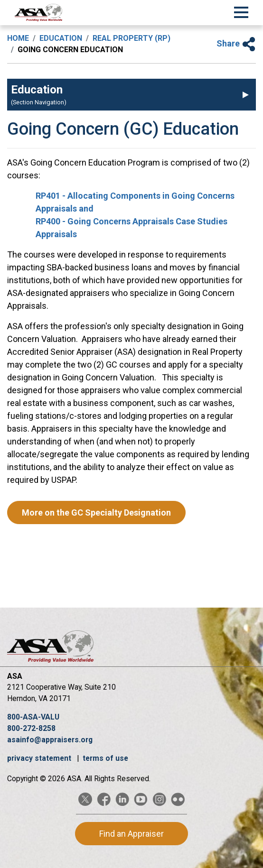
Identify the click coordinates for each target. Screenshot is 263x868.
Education (61, 38)
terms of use (105, 758)
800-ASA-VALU (33, 717)
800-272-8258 (31, 728)
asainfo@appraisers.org (50, 740)
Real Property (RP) (131, 38)
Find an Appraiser (131, 834)
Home (18, 38)
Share (236, 43)
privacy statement (40, 758)
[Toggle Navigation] (241, 11)
